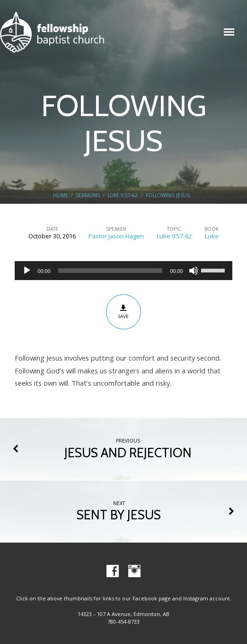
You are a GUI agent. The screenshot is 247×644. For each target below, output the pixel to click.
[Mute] (194, 271)
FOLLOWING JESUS (168, 195)
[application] (123, 271)
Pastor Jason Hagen (116, 236)
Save (123, 312)
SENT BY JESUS (119, 515)
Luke (212, 236)
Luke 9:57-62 (123, 195)
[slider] (110, 271)
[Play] (27, 271)
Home (61, 195)
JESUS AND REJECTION (128, 453)
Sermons (88, 195)
